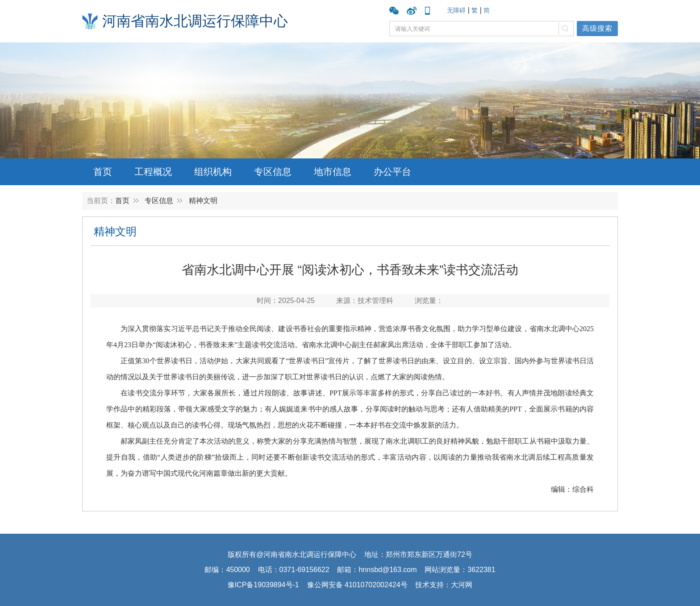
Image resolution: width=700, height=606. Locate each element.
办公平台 (392, 172)
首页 (103, 172)
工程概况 (153, 172)
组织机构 (213, 172)
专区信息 (273, 172)
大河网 (462, 585)
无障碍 (456, 10)
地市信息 (333, 172)
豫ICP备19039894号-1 (263, 585)
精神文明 (203, 201)
